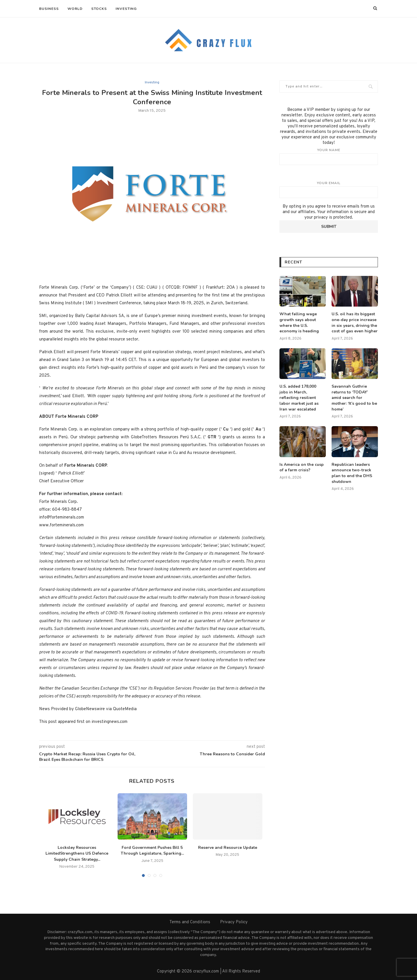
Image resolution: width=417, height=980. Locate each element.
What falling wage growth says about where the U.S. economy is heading (299, 323)
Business (49, 9)
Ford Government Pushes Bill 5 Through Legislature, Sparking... (152, 851)
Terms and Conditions (190, 922)
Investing (126, 9)
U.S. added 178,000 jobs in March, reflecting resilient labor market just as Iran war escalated (299, 398)
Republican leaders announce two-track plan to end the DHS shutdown (352, 473)
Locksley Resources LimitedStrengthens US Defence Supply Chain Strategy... (77, 853)
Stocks (99, 9)
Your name (329, 156)
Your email (329, 189)
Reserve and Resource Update (228, 848)
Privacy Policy (234, 922)
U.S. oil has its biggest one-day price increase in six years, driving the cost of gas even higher (355, 323)
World (75, 9)
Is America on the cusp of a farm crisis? (302, 467)
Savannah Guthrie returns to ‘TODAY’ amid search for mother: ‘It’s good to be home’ (354, 398)
